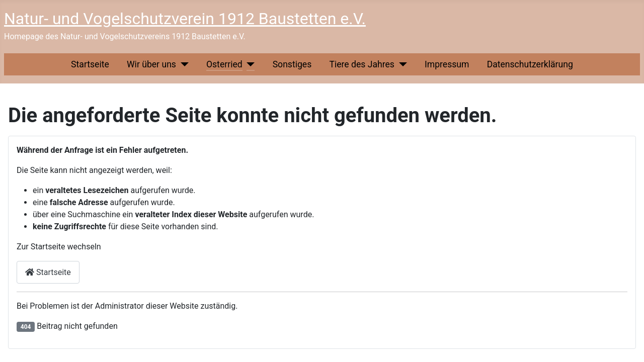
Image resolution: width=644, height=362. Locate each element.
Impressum (447, 64)
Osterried (224, 64)
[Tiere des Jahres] (401, 64)
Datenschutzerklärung (530, 64)
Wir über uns (151, 64)
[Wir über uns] (182, 64)
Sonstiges (292, 64)
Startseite (90, 64)
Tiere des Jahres (361, 64)
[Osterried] (249, 64)
